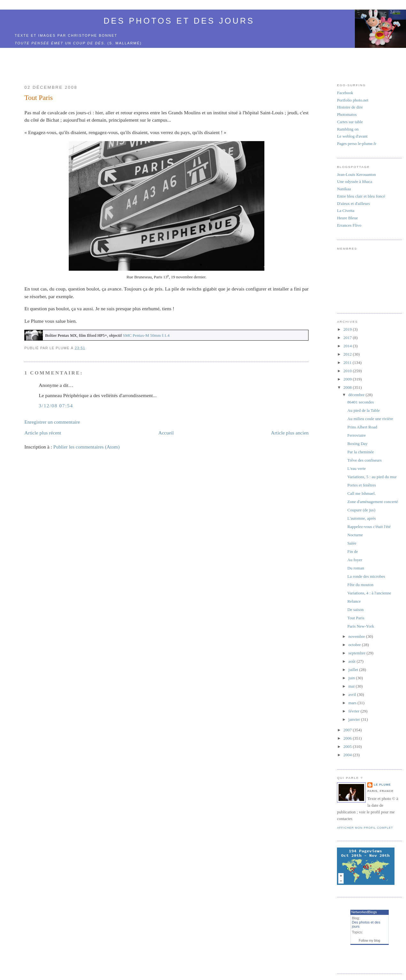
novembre (357, 636)
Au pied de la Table (364, 410)
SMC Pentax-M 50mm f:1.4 (146, 335)
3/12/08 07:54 (56, 406)
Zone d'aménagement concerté (373, 502)
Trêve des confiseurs (365, 460)
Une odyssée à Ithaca (355, 181)
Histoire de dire (350, 107)
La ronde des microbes (366, 576)
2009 (348, 379)
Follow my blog (369, 941)
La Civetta (346, 211)
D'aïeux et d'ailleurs (353, 204)
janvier (355, 719)
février (355, 711)
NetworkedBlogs (364, 912)
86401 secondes (361, 402)
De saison (356, 610)
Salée (352, 543)
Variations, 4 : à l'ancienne (369, 593)
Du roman (356, 568)
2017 (348, 338)
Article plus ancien (290, 433)
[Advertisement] (167, 63)
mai (352, 686)
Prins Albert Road (362, 427)
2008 (348, 387)
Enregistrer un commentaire (52, 422)
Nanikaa (344, 189)
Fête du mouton (361, 585)
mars (353, 703)
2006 (348, 738)
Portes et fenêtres (362, 485)
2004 (348, 755)
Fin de (353, 551)
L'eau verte (357, 468)
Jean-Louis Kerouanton (356, 174)
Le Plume (382, 785)
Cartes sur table (350, 122)
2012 (348, 354)
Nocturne (355, 535)
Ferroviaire (357, 435)
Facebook (345, 93)
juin (352, 678)
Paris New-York (361, 626)
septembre (358, 653)
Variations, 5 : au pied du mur (372, 477)
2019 (348, 329)
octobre (355, 645)
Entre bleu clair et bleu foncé (361, 196)
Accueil (166, 433)
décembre (357, 395)
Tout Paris (39, 98)
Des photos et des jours (179, 21)
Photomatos (347, 114)
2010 (348, 371)
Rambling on (348, 129)
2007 (348, 730)
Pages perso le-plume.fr (357, 143)
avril (353, 694)
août (353, 661)
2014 (348, 346)
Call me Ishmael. (362, 493)
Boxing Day (358, 444)
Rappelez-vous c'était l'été (369, 527)
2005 (348, 746)
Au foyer (355, 560)
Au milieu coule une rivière (370, 419)
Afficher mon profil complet (365, 828)
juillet (354, 670)
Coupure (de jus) (361, 510)
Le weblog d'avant (352, 136)
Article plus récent (43, 433)
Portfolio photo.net (353, 100)
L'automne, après (362, 518)
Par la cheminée (361, 452)
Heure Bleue (347, 218)
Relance (354, 601)
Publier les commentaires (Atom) (86, 447)
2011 (348, 362)
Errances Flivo (349, 225)
